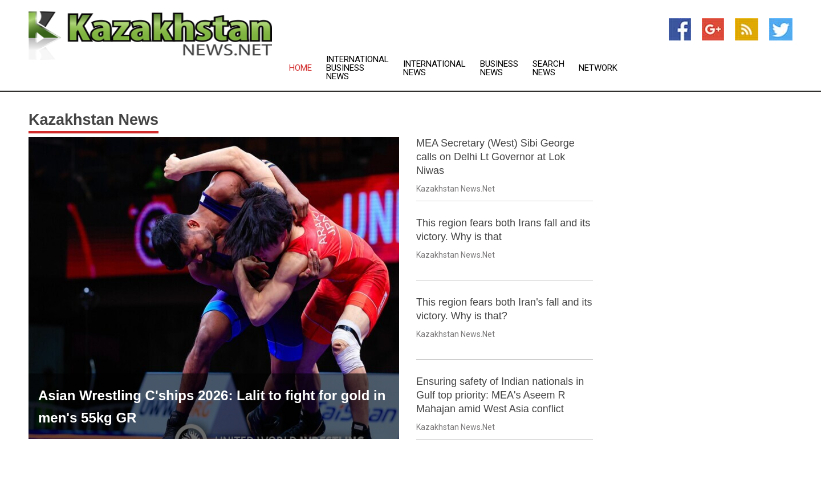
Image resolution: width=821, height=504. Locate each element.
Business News (499, 68)
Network (598, 68)
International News (434, 68)
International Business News (357, 68)
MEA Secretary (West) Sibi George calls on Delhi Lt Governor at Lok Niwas (495, 157)
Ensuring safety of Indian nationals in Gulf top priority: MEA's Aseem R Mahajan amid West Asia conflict (500, 395)
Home (300, 68)
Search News (548, 68)
